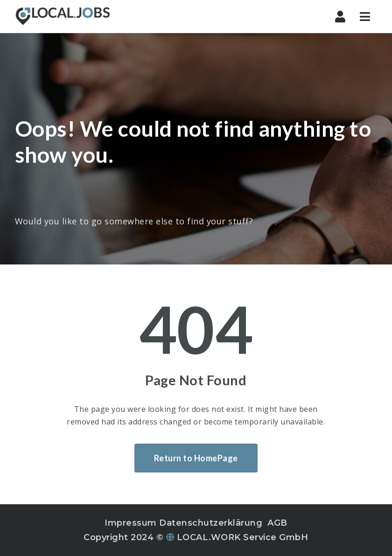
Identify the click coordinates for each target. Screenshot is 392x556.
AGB (277, 523)
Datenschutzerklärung (211, 523)
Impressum (131, 523)
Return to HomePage (196, 458)
